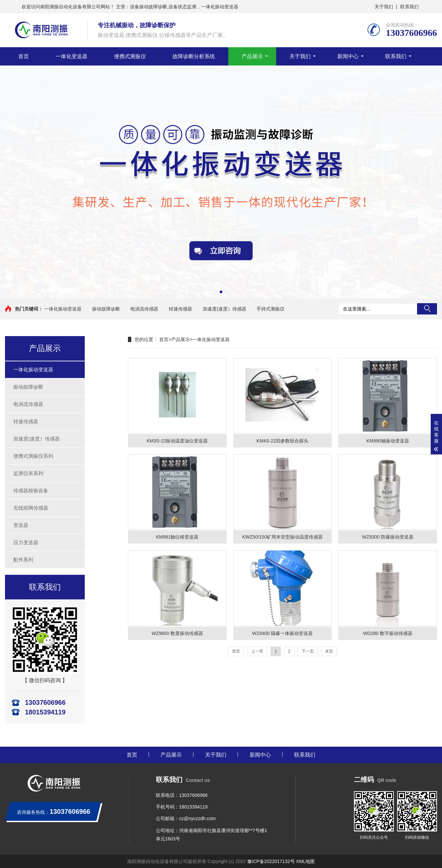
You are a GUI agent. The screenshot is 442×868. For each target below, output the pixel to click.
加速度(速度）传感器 (224, 309)
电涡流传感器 (144, 309)
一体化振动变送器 (63, 309)
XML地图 (306, 861)
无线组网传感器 (31, 508)
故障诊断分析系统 (194, 56)
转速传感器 (180, 309)
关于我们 (384, 7)
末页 (329, 651)
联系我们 (409, 7)
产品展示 (252, 56)
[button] (221, 292)
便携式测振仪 (130, 56)
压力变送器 (26, 542)
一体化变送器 (71, 56)
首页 (24, 56)
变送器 (21, 525)
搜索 (427, 309)
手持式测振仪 (271, 309)
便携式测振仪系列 (33, 456)
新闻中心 (348, 56)
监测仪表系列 (28, 473)
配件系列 (23, 560)
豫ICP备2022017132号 (271, 861)
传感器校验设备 (31, 491)
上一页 (257, 651)
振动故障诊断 (106, 309)
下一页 (308, 651)
